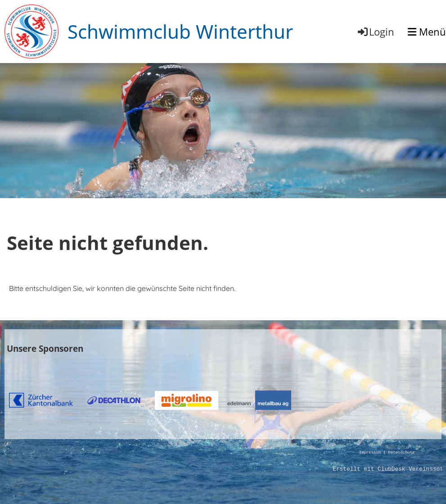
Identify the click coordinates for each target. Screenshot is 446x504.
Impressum (370, 453)
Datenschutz (401, 453)
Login (375, 32)
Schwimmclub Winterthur (180, 31)
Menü (427, 32)
